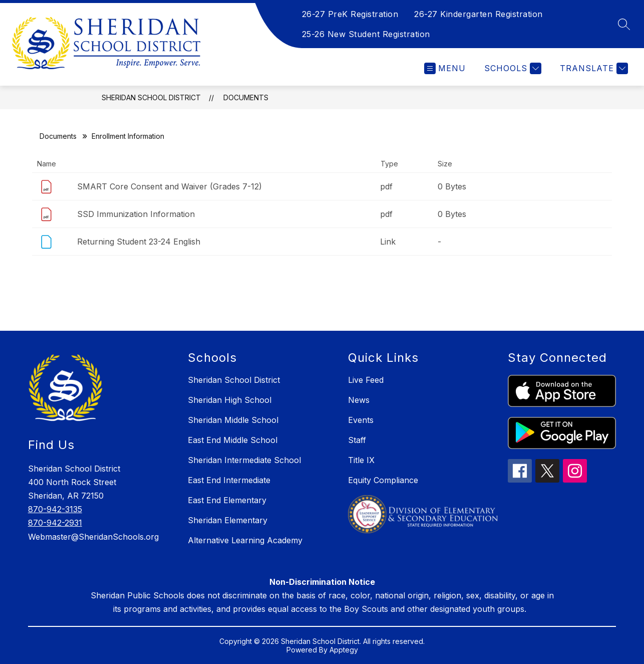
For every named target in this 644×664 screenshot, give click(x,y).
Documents (246, 97)
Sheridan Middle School (233, 420)
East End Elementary (227, 500)
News (359, 400)
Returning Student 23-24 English (139, 242)
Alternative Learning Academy (245, 540)
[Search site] (624, 24)
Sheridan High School (230, 400)
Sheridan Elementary (228, 520)
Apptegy (344, 650)
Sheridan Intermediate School (244, 460)
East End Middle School (233, 440)
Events (361, 420)
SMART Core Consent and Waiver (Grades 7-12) (170, 186)
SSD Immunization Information (136, 214)
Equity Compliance (383, 480)
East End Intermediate (229, 480)
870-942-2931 (55, 523)
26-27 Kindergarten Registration (478, 14)
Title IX (361, 460)
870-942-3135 (55, 509)
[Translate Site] (593, 68)
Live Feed (366, 380)
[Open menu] (445, 68)
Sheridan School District (151, 97)
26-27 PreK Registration (350, 14)
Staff (357, 440)
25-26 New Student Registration (366, 34)
